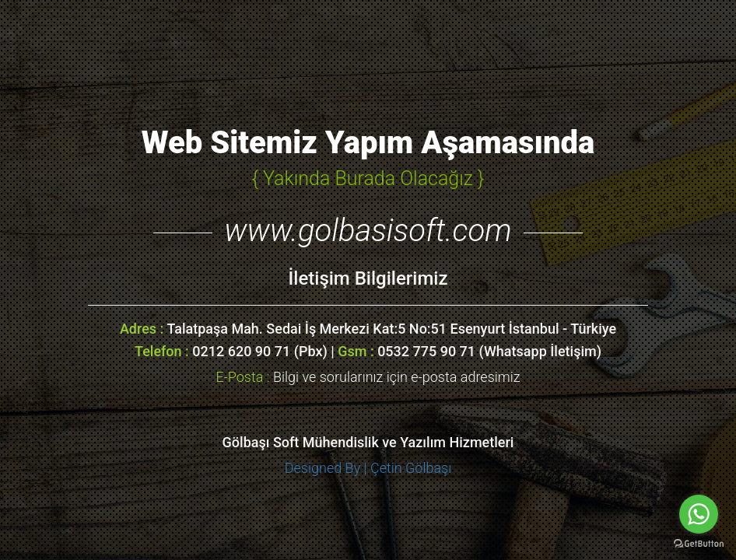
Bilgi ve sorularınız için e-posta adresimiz (368, 377)
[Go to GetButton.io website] (699, 544)
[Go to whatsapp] (699, 514)
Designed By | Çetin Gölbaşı (368, 468)
